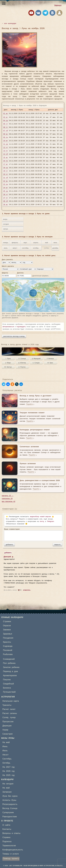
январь (6, 243)
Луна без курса (10, 796)
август (15, 248)
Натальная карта (11, 701)
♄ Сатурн (36, 363)
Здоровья (8, 634)
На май (6, 742)
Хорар (5, 730)
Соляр (5, 717)
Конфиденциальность (13, 850)
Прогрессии (8, 722)
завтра (6, 229)
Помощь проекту (11, 859)
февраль (15, 243)
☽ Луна (8, 359)
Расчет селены (10, 713)
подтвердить (21, 327)
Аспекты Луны (9, 800)
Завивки (7, 630)
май (47, 243)
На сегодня (8, 784)
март (25, 243)
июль (6, 248)
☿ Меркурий (36, 359)
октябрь (36, 248)
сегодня (6, 224)
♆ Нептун (8, 367)
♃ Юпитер (22, 363)
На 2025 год (8, 775)
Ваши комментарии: (33, 535)
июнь (55, 243)
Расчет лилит (9, 709)
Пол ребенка (9, 663)
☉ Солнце (22, 359)
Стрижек (7, 622)
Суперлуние (8, 813)
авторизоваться (8, 327)
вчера (5, 219)
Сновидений (9, 659)
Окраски (7, 626)
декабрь (55, 248)
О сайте (6, 825)
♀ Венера (50, 359)
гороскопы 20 (7, 499)
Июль (5, 751)
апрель (36, 243)
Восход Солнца (10, 808)
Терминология (9, 846)
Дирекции (7, 726)
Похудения (8, 638)
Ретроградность (10, 804)
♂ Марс (8, 363)
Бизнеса (7, 688)
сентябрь (25, 248)
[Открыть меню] (4, 3)
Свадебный (8, 684)
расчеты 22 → (8, 496)
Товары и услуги (11, 854)
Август (6, 755)
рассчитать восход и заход (14, 336)
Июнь (5, 747)
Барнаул (58, 5)
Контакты (7, 829)
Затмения (7, 792)
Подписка (7, 842)
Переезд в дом (10, 671)
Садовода (8, 646)
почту (42, 521)
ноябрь (47, 248)
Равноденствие (10, 817)
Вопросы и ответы (11, 833)
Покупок (7, 680)
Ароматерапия (10, 676)
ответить (27, 590)
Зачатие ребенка (11, 667)
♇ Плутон (22, 367)
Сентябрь (7, 759)
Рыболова (8, 654)
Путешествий (9, 692)
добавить (9, 545)
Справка (6, 837)
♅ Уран (50, 363)
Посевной (8, 650)
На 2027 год (8, 767)
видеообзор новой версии (40, 517)
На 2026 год (8, 771)
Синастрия (8, 734)
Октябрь (6, 763)
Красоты (7, 642)
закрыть (57, 545)
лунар (13, 717)
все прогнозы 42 (9, 502)
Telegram (51, 521)
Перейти (29, 404)
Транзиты (7, 705)
